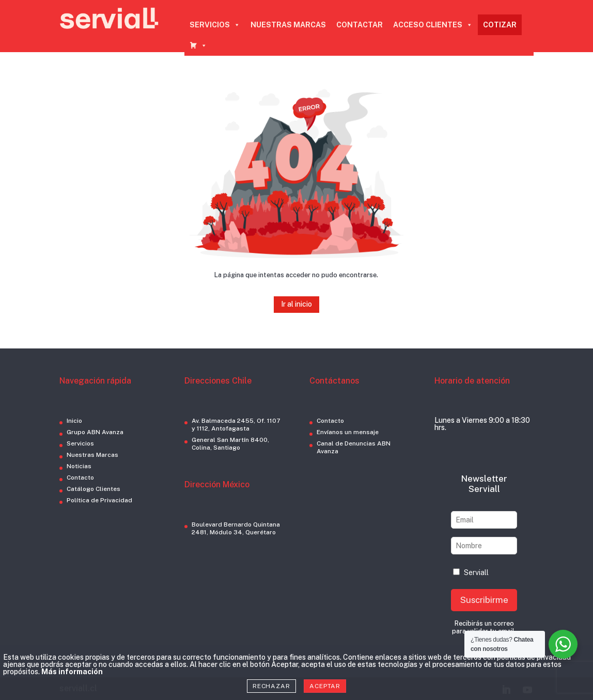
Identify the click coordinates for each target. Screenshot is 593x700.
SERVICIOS (215, 25)
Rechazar (271, 686)
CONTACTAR (360, 25)
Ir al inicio (296, 304)
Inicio (74, 421)
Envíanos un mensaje (348, 432)
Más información (72, 672)
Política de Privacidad (99, 500)
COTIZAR (500, 25)
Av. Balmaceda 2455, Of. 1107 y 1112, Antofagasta (236, 425)
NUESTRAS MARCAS (288, 25)
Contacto (80, 478)
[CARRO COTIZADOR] (198, 45)
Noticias (79, 466)
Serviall (471, 572)
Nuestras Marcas (92, 455)
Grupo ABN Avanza (95, 432)
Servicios (80, 443)
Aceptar (325, 686)
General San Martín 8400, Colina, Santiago (230, 444)
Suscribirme (484, 600)
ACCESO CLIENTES (433, 25)
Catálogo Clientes (93, 489)
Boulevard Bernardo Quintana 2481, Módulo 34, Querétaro (236, 528)
